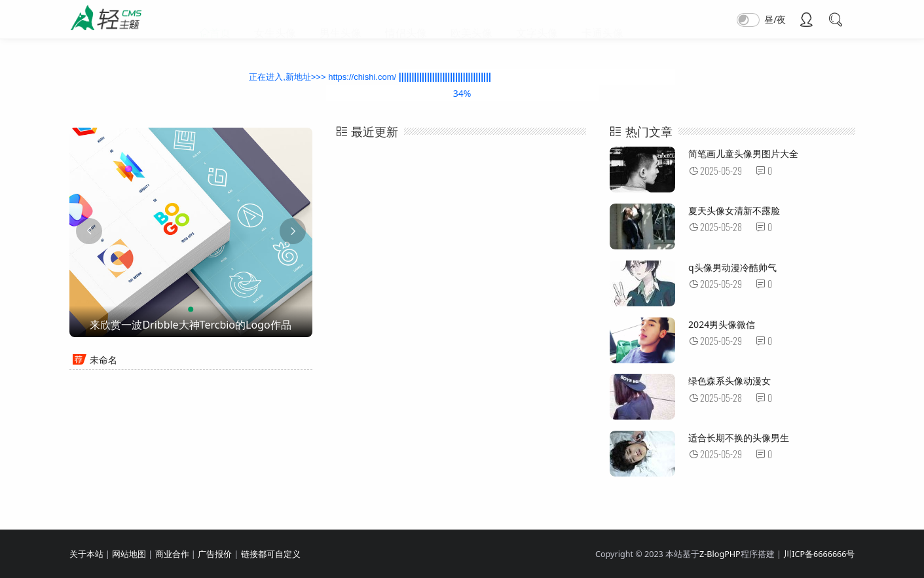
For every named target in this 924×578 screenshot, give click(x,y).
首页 (220, 20)
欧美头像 (471, 20)
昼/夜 (775, 19)
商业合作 (172, 554)
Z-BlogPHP (720, 554)
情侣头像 (406, 20)
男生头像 (341, 20)
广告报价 (215, 554)
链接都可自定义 (271, 554)
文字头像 (537, 20)
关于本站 (86, 554)
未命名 (103, 360)
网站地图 (129, 554)
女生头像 (275, 20)
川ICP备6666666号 (819, 554)
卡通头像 (602, 20)
